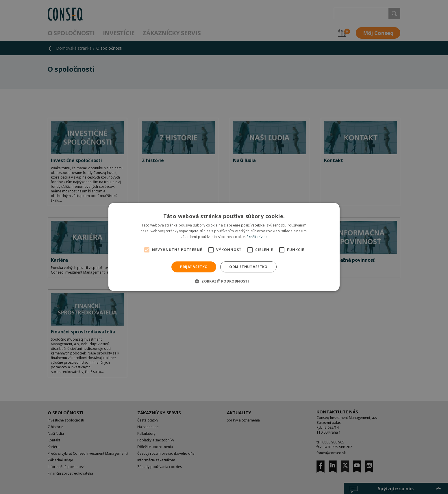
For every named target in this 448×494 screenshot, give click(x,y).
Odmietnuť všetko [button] (248, 267)
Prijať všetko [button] (194, 267)
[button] (224, 281)
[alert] (224, 247)
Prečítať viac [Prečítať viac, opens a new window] (257, 237)
